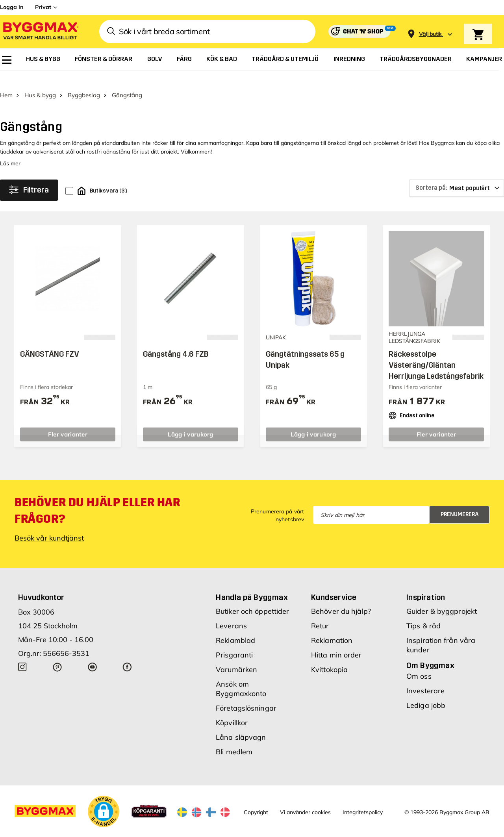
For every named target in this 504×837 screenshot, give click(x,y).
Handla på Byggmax (252, 583)
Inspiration (426, 583)
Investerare (425, 677)
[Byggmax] (40, 32)
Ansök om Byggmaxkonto (241, 675)
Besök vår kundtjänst (49, 524)
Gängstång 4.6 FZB (176, 340)
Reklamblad (235, 627)
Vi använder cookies (305, 799)
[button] (104, 798)
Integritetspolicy (363, 799)
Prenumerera (460, 501)
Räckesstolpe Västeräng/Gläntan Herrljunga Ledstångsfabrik (436, 351)
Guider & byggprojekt (442, 597)
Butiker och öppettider (252, 597)
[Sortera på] (457, 174)
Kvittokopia (329, 656)
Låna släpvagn (241, 723)
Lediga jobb (426, 692)
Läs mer (10, 150)
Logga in (12, 7)
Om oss (419, 662)
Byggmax (88, 830)
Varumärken (236, 656)
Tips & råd (423, 612)
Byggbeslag (84, 81)
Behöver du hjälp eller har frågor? (97, 497)
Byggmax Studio (172, 830)
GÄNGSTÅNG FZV (50, 340)
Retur (320, 612)
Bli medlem (234, 738)
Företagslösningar (246, 694)
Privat (43, 7)
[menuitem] (7, 60)
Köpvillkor (232, 709)
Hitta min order (336, 641)
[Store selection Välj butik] (430, 34)
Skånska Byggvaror (126, 830)
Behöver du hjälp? (341, 597)
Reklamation (332, 627)
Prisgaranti (234, 641)
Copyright (256, 799)
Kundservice (334, 583)
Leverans (231, 612)
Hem (6, 81)
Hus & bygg (40, 81)
